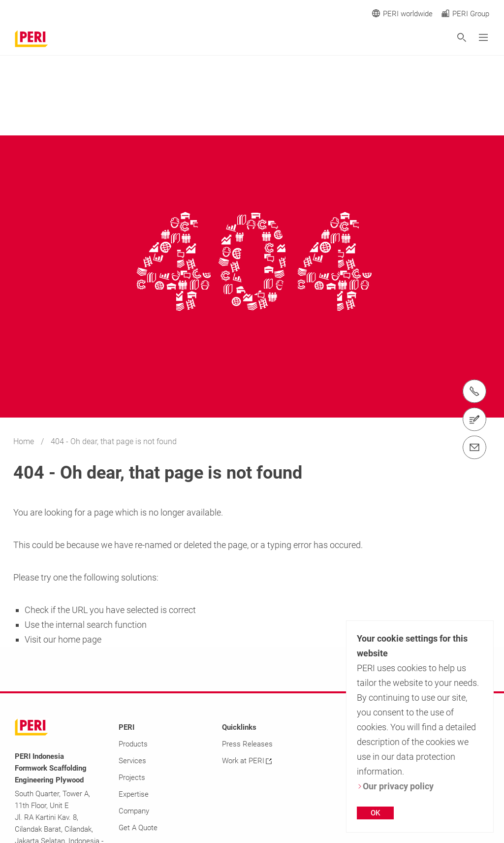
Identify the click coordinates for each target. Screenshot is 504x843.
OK (375, 813)
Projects (132, 778)
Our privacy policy (395, 786)
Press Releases (247, 744)
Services (132, 761)
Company (134, 811)
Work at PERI (247, 761)
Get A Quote (138, 828)
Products (133, 744)
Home (25, 441)
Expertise (134, 794)
